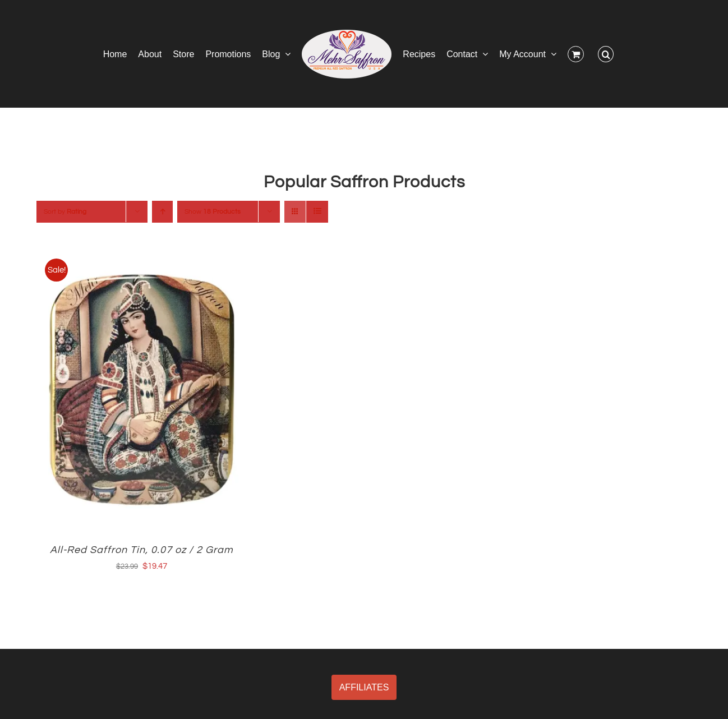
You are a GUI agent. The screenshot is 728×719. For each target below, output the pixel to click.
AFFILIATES (364, 687)
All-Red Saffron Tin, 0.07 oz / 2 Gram (142, 550)
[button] (606, 54)
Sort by (65, 212)
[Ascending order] (162, 212)
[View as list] (317, 212)
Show (213, 212)
